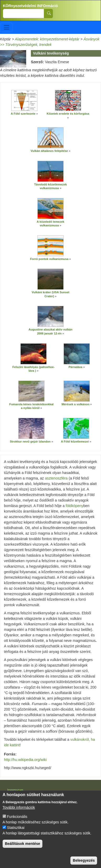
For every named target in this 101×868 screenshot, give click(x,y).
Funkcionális (17, 820)
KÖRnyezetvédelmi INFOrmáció (30, 6)
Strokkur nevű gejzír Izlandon (30, 441)
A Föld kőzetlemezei (75, 441)
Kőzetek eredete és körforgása (68, 114)
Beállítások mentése (23, 847)
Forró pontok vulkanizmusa (49, 259)
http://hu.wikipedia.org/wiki (25, 760)
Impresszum (15, 790)
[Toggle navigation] (6, 27)
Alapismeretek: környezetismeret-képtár (47, 39)
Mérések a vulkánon (75, 404)
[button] (24, 100)
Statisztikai (16, 831)
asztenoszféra (56, 478)
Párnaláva (75, 367)
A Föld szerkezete (23, 114)
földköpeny (75, 506)
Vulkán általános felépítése (49, 151)
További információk (19, 811)
